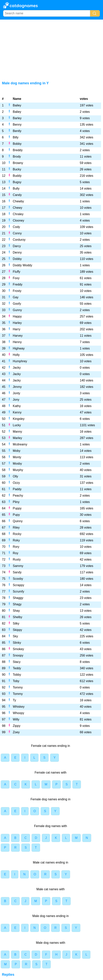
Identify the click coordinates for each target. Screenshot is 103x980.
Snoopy (18, 655)
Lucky (17, 425)
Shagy (17, 604)
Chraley (18, 214)
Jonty (16, 393)
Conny (17, 233)
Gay (16, 297)
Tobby (17, 675)
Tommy (18, 687)
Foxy (16, 278)
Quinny (18, 521)
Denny (17, 252)
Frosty (17, 291)
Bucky (17, 169)
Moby (17, 451)
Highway (19, 348)
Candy (17, 195)
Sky (15, 636)
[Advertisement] (51, 49)
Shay (16, 611)
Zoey (16, 732)
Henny (17, 342)
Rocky (17, 534)
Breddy (18, 150)
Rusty (17, 559)
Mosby (17, 464)
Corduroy (19, 240)
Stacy (17, 662)
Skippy (17, 630)
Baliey (17, 112)
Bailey (17, 105)
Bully (16, 188)
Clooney (18, 220)
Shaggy (18, 598)
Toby (16, 681)
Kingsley (19, 419)
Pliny (16, 502)
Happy (17, 316)
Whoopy (18, 713)
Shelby (18, 617)
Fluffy (17, 272)
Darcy (17, 246)
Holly (16, 355)
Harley (17, 323)
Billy (16, 137)
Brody (17, 157)
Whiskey (19, 707)
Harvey (18, 336)
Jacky (17, 368)
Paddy (17, 489)
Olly (15, 476)
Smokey (18, 649)
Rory (16, 547)
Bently (17, 131)
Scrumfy (18, 591)
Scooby (18, 579)
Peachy (18, 496)
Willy (16, 719)
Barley (17, 118)
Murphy (18, 470)
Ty (14, 700)
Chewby (18, 201)
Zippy (17, 726)
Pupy (16, 515)
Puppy (17, 508)
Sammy (18, 566)
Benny (17, 125)
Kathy (17, 406)
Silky (16, 623)
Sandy (17, 572)
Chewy (18, 208)
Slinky (17, 643)
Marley (17, 438)
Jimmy (17, 387)
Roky (16, 540)
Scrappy (18, 585)
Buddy (17, 176)
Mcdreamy (20, 444)
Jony (16, 400)
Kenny (17, 412)
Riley (16, 528)
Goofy (17, 304)
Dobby (17, 259)
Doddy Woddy (22, 265)
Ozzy (16, 483)
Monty (17, 457)
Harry (17, 329)
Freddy (18, 284)
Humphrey (20, 361)
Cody (16, 227)
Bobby (17, 144)
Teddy (17, 668)
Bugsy (17, 182)
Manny (17, 432)
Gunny (17, 310)
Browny (18, 163)
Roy (15, 553)
